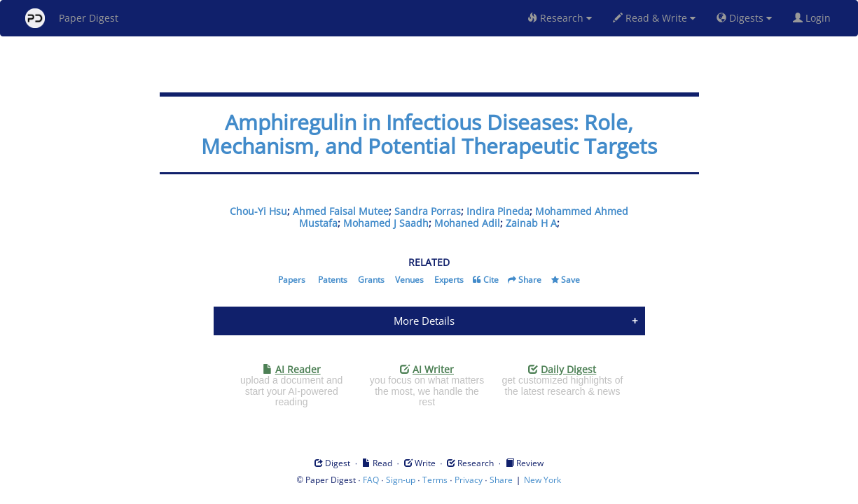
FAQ (371, 480)
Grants (371, 280)
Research (560, 18)
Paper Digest (72, 18)
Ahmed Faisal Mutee (341, 211)
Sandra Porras (428, 211)
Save (570, 280)
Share (530, 280)
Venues (409, 280)
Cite (491, 280)
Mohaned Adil (467, 223)
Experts (449, 280)
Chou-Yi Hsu (258, 211)
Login (815, 18)
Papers (292, 280)
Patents (333, 280)
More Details (424, 321)
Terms (435, 480)
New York (542, 480)
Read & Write (654, 18)
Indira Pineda (498, 211)
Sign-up (401, 480)
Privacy (469, 480)
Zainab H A (531, 223)
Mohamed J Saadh (386, 223)
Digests (744, 18)
